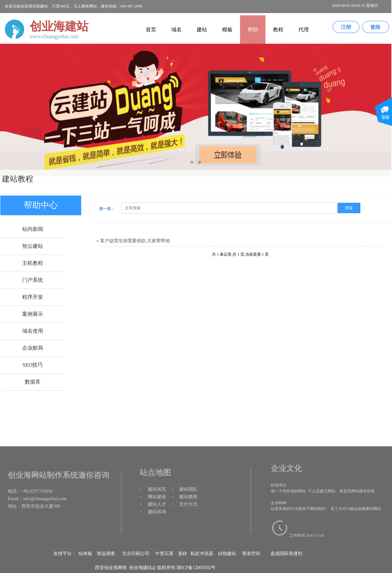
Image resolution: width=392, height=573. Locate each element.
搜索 (349, 208)
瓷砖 (183, 554)
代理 (304, 30)
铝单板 (85, 554)
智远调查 (106, 554)
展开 (383, 117)
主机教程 (33, 263)
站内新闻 (33, 229)
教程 (278, 30)
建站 (202, 30)
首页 (151, 30)
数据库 (33, 382)
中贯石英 (164, 554)
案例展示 (33, 314)
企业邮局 (33, 348)
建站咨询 (158, 512)
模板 (227, 30)
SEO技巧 (33, 365)
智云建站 (33, 246)
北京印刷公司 (136, 554)
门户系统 (33, 280)
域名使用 (33, 331)
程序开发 (33, 297)
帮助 (253, 30)
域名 (176, 30)
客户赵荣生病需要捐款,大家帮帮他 (135, 241)
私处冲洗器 (202, 554)
